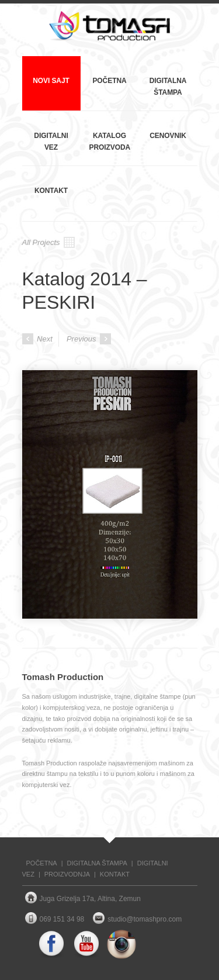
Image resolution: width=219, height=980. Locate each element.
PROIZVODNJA (67, 874)
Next (37, 339)
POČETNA (42, 863)
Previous (89, 339)
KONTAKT (115, 874)
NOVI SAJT (51, 81)
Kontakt (51, 191)
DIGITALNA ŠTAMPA (97, 863)
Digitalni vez (51, 142)
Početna (109, 81)
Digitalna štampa (168, 87)
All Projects (49, 242)
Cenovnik (168, 136)
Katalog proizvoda (110, 142)
